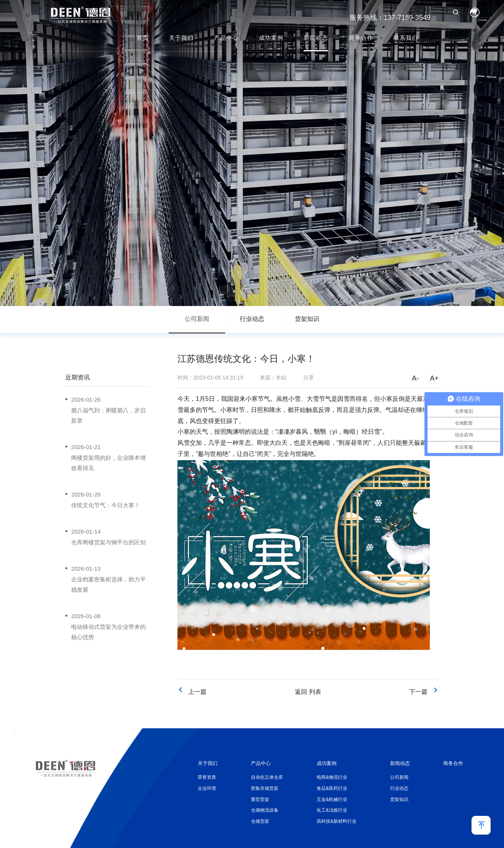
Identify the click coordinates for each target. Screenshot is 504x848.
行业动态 (252, 319)
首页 (143, 38)
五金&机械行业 (332, 800)
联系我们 (406, 38)
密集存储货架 (265, 789)
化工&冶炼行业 (332, 810)
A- (415, 379)
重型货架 (260, 800)
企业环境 (207, 789)
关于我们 (181, 38)
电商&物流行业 (332, 777)
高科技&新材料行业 (337, 821)
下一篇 (424, 691)
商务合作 (361, 38)
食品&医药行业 (332, 789)
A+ (434, 379)
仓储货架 (260, 821)
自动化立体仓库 (267, 777)
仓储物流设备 (265, 810)
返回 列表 (308, 692)
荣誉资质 (207, 777)
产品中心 (226, 38)
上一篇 (192, 691)
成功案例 (271, 38)
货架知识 (307, 319)
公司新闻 (197, 319)
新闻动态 (316, 38)
